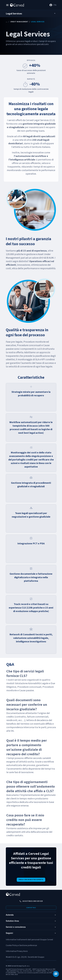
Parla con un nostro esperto (31, 880)
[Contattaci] (56, 974)
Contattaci (31, 908)
